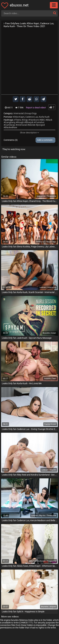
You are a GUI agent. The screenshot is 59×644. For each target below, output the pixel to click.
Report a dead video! (36, 108)
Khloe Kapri (19, 117)
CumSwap (10, 125)
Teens (18, 120)
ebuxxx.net (19, 5)
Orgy (25, 120)
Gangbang (10, 122)
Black (50, 120)
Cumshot (40, 122)
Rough (21, 122)
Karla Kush (44, 117)
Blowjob (30, 122)
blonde (32, 125)
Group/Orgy (31, 113)
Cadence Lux (32, 117)
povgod (41, 125)
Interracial (18, 113)
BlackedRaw (11, 127)
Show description (30, 133)
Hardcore (34, 120)
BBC (43, 120)
